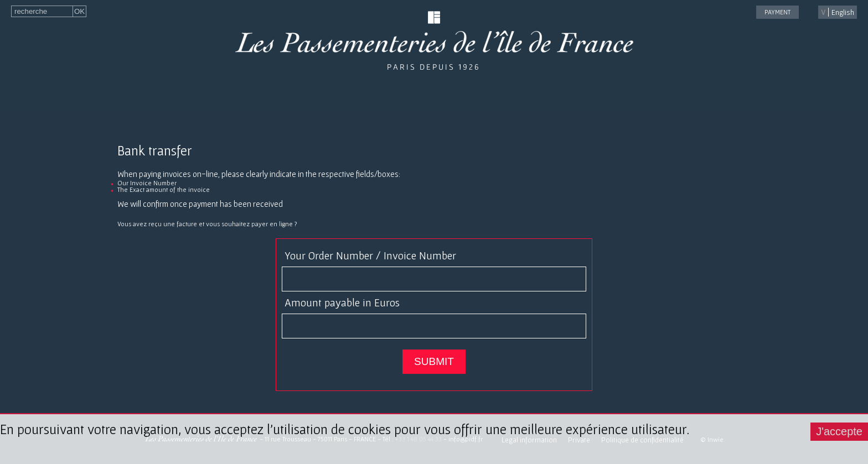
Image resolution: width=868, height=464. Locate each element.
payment (777, 12)
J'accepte (839, 431)
